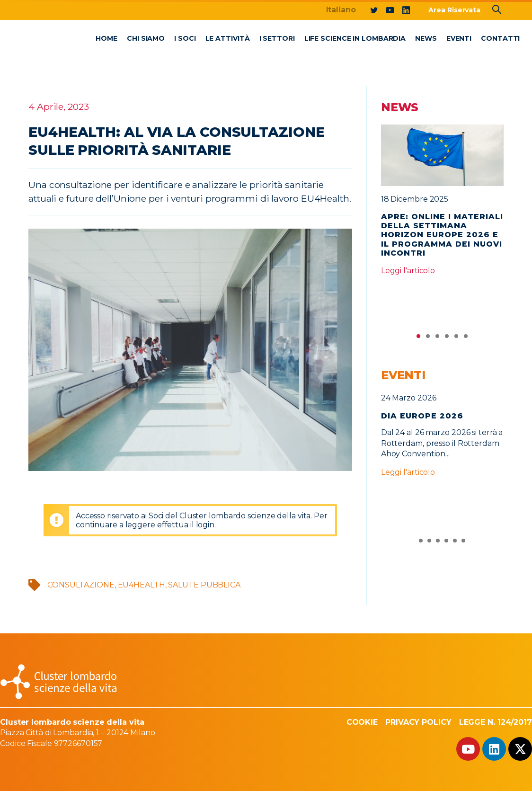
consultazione (81, 585)
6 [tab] (466, 338)
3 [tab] (437, 338)
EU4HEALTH (142, 585)
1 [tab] (418, 338)
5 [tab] (456, 338)
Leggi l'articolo (408, 271)
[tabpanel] (443, 204)
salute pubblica (204, 585)
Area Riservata (454, 10)
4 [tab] (447, 338)
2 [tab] (428, 338)
